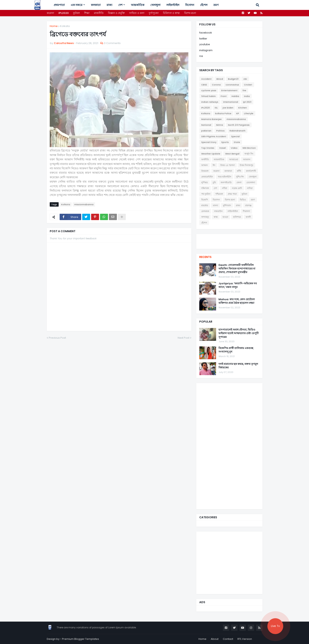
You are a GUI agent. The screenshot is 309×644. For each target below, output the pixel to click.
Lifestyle (249, 113)
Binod (220, 79)
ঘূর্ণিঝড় (205, 182)
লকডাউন (218, 211)
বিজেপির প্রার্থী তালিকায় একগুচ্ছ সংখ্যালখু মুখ (236, 350)
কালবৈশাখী (251, 171)
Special (235, 136)
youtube (205, 44)
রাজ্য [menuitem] (109, 5)
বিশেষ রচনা (190, 13)
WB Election (249, 148)
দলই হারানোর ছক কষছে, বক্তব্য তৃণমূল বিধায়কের (238, 366)
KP (238, 113)
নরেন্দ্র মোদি (237, 188)
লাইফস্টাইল (233, 211)
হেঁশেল (204, 223)
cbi (245, 79)
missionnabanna (84, 204)
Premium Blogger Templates (81, 639)
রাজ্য (238, 205)
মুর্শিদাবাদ (227, 205)
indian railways (210, 102)
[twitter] (229, 239)
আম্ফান (205, 165)
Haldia (235, 96)
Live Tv (275, 626)
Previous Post (57, 338)
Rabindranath (237, 131)
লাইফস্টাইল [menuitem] (173, 5)
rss (201, 56)
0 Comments (112, 43)
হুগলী (248, 217)
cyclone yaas (209, 90)
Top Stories (208, 148)
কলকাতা (228, 171)
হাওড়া (225, 217)
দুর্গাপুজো (154, 13)
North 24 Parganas (239, 125)
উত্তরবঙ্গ (205, 171)
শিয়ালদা (246, 211)
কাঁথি (239, 171)
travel (223, 148)
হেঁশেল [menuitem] (204, 5)
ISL (216, 108)
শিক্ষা (87, 13)
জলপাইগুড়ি (226, 182)
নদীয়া (225, 188)
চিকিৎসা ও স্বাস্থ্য (171, 13)
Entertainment (229, 90)
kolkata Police (223, 113)
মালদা (216, 205)
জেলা (239, 182)
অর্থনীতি (205, 159)
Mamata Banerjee (211, 119)
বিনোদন (216, 200)
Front (224, 96)
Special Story (209, 142)
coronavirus (232, 85)
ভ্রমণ (253, 200)
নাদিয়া (250, 188)
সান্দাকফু (205, 217)
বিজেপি (205, 200)
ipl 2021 (247, 102)
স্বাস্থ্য (216, 217)
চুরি (214, 182)
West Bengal (232, 154)
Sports (225, 142)
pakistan (206, 131)
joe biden (228, 108)
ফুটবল (76, 13)
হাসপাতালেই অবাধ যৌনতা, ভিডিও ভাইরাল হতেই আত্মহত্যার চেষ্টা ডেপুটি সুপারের (238, 333)
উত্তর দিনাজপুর (246, 165)
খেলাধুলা (253, 177)
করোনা (50, 13)
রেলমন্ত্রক (205, 211)
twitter (203, 39)
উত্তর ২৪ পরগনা (227, 165)
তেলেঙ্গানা (251, 182)
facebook (206, 33)
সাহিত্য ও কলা (137, 13)
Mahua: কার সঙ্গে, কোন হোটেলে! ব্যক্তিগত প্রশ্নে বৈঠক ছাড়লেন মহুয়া (237, 301)
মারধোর (205, 205)
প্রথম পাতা (232, 194)
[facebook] (229, 237)
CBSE (204, 85)
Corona (216, 85)
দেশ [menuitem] (120, 5)
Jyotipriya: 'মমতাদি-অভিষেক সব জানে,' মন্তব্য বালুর (238, 285)
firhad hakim (208, 96)
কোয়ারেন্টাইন (207, 177)
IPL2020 (64, 13)
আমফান (247, 159)
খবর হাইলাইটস (225, 177)
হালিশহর (237, 217)
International (231, 102)
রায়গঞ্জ (248, 205)
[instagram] (229, 243)
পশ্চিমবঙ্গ (219, 194)
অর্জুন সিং (249, 154)
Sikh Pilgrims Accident (214, 136)
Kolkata (65, 26)
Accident (206, 79)
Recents (205, 257)
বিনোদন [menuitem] (190, 5)
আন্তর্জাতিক (219, 159)
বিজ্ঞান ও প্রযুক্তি (116, 13)
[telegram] (229, 245)
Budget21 (233, 79)
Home (54, 26)
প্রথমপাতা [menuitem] (59, 5)
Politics (220, 131)
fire (244, 90)
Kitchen (243, 108)
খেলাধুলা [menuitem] (155, 5)
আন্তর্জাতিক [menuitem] (138, 5)
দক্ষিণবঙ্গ (205, 188)
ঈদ (214, 165)
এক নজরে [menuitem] (77, 5)
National (206, 125)
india (247, 96)
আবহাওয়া (234, 159)
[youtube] (229, 241)
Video (234, 148)
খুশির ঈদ (240, 177)
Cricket (248, 85)
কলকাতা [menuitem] (96, 5)
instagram (206, 50)
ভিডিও (243, 200)
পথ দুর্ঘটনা (206, 194)
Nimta (220, 125)
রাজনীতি (99, 13)
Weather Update (211, 154)
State (237, 142)
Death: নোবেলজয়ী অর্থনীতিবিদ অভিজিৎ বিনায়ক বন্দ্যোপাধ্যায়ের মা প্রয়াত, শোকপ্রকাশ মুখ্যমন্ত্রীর (237, 269)
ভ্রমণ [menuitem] (216, 5)
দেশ (215, 188)
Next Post (184, 338)
